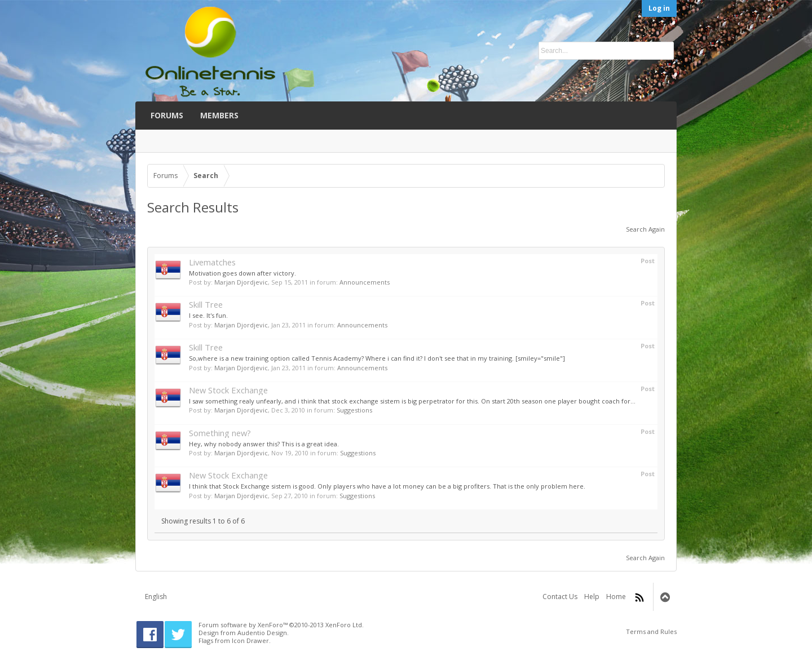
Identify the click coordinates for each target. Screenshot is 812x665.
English (156, 597)
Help (592, 597)
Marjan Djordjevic (241, 282)
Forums (167, 115)
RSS (639, 597)
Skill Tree (206, 304)
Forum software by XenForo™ (281, 625)
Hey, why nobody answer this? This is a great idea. (264, 444)
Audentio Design (262, 633)
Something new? (220, 433)
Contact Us (560, 597)
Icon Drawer (250, 640)
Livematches (212, 262)
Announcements (365, 282)
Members (219, 115)
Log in (659, 8)
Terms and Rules (651, 631)
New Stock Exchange (228, 390)
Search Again (645, 229)
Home (616, 597)
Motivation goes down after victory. (242, 273)
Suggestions (354, 410)
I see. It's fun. (208, 315)
